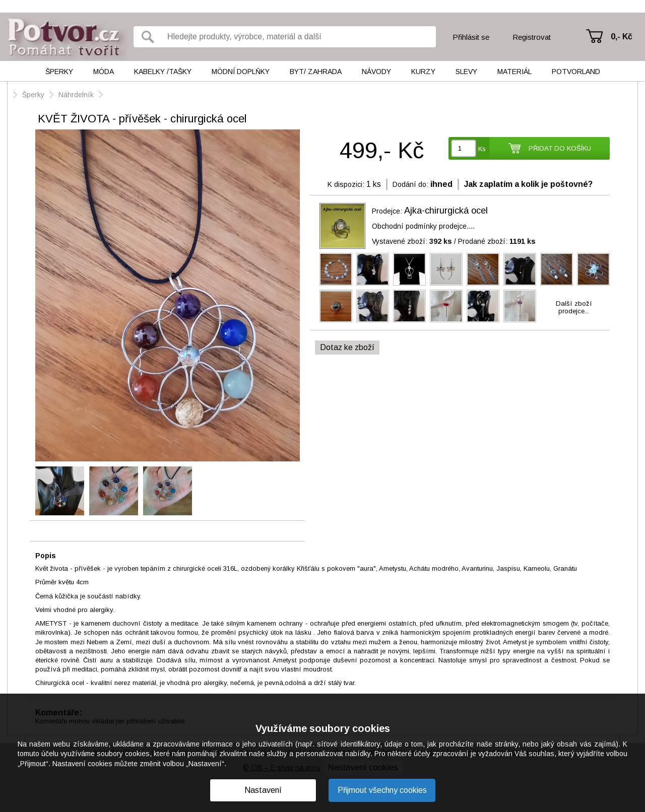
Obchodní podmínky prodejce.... (423, 226)
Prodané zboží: (497, 241)
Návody (376, 72)
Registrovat (532, 37)
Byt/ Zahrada (316, 72)
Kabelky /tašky (163, 72)
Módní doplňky (241, 72)
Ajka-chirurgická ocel (446, 211)
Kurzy (423, 72)
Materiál (514, 72)
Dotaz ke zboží (347, 347)
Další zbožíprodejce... (574, 307)
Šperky (59, 72)
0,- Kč (622, 37)
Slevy (466, 72)
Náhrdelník (77, 95)
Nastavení (263, 790)
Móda (104, 72)
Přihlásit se (471, 37)
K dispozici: (346, 184)
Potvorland (576, 72)
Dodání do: (410, 184)
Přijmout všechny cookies (382, 790)
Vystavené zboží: (412, 241)
